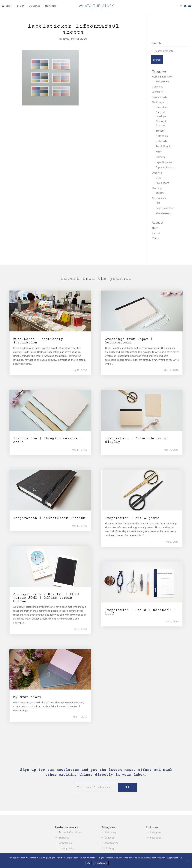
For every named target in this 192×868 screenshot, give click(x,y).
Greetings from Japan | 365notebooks (129, 341)
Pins (158, 203)
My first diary (27, 697)
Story (21, 6)
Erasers (160, 131)
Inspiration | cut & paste (132, 518)
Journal (35, 6)
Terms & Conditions (70, 832)
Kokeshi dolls (159, 97)
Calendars (162, 107)
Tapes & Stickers (165, 167)
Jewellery (157, 92)
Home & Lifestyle (162, 77)
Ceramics (157, 87)
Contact (51, 6)
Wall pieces (162, 81)
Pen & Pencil (163, 146)
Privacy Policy (67, 848)
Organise (157, 173)
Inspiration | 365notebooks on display (136, 440)
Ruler (159, 152)
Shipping (64, 838)
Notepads (161, 141)
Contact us (65, 843)
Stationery (158, 102)
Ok (88, 863)
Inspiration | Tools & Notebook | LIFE (140, 612)
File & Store (162, 183)
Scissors (160, 157)
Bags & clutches (165, 208)
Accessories (159, 198)
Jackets (160, 193)
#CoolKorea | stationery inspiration (38, 341)
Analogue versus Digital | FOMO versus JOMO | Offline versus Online (46, 598)
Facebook (156, 838)
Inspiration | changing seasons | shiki (48, 440)
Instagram (156, 832)
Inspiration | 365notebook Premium (49, 518)
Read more (101, 863)
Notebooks (162, 136)
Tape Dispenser (165, 162)
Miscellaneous (163, 213)
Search (157, 60)
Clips (158, 178)
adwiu (66, 39)
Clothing (157, 188)
